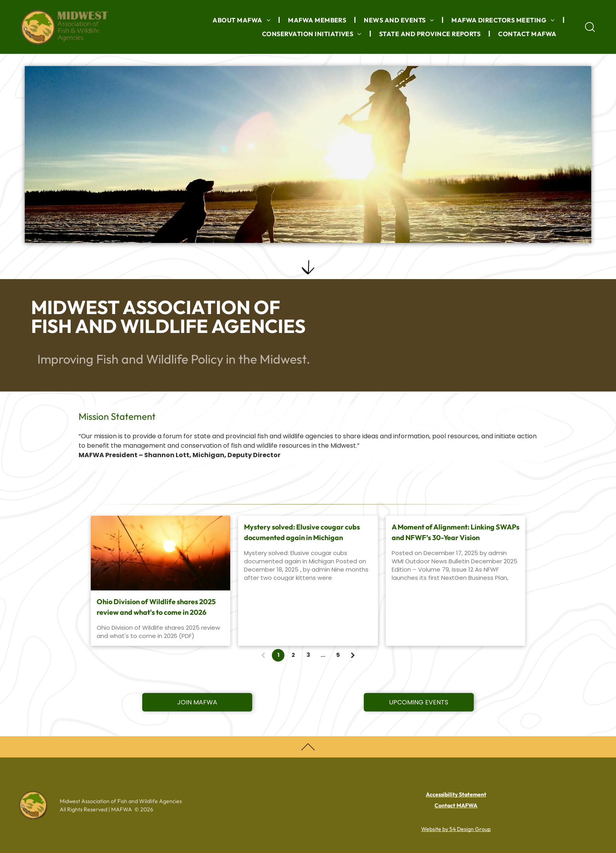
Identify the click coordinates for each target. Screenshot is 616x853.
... (323, 655)
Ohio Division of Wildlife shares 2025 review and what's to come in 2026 (156, 607)
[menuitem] (242, 20)
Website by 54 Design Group (456, 829)
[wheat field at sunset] (160, 553)
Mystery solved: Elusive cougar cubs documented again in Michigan (302, 532)
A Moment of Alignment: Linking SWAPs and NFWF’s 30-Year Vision (456, 532)
